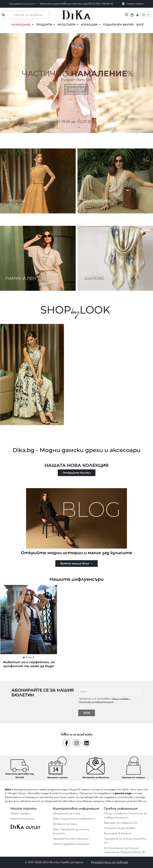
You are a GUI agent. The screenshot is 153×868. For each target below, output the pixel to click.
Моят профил (21, 813)
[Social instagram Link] (77, 743)
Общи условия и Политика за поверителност (125, 816)
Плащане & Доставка (120, 828)
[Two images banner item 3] (38, 258)
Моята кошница (23, 819)
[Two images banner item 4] (115, 258)
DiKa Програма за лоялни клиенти (71, 831)
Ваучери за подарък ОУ (121, 823)
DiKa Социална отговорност (74, 819)
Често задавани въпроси (71, 844)
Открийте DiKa (65, 824)
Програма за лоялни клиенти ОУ (125, 841)
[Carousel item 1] (76, 83)
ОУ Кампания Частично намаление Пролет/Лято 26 (124, 850)
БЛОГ (140, 25)
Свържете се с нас (67, 813)
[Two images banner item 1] (38, 181)
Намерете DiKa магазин (71, 839)
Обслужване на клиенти (22, 4)
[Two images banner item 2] (115, 181)
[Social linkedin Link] (87, 743)
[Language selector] (146, 15)
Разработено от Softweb (109, 862)
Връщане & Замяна (118, 833)
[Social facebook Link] (67, 743)
